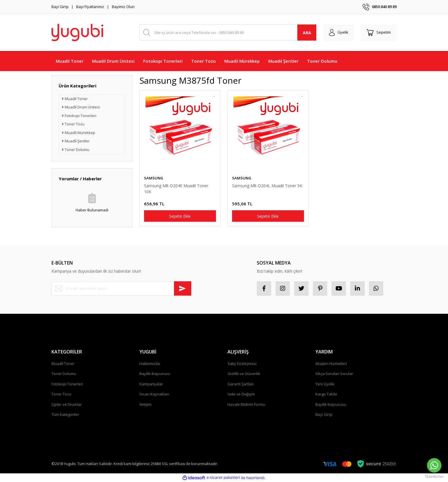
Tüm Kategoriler (65, 414)
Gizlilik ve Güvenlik (244, 374)
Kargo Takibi (326, 394)
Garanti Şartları (241, 384)
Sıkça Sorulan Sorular (334, 374)
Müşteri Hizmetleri (331, 364)
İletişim (145, 404)
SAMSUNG (154, 178)
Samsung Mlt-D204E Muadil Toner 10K (176, 189)
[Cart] (379, 32)
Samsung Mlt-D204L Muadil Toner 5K (267, 186)
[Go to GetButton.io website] (434, 476)
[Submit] (183, 288)
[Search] (228, 32)
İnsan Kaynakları (154, 394)
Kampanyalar (151, 384)
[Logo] (77, 32)
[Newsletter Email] (121, 288)
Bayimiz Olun (123, 7)
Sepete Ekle (180, 216)
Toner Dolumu (64, 374)
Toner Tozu (61, 394)
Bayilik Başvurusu (155, 374)
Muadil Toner (63, 364)
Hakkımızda (150, 364)
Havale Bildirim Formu (246, 404)
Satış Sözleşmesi (242, 364)
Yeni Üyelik (325, 384)
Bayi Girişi (60, 7)
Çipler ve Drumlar (67, 404)
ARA (307, 33)
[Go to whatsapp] (434, 465)
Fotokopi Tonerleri (67, 384)
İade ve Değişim (241, 394)
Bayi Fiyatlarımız (90, 7)
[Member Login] (339, 32)
